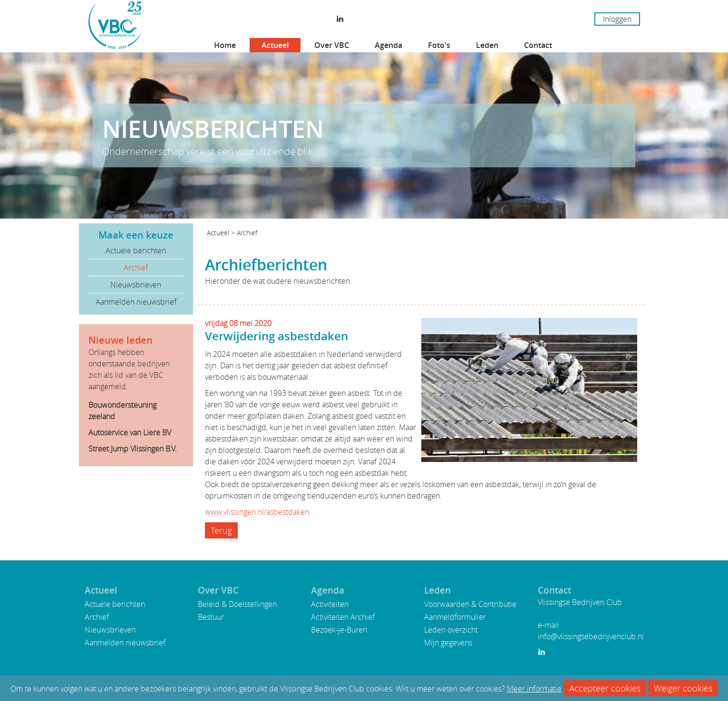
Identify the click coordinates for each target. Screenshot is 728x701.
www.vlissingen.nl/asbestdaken (257, 512)
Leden (487, 45)
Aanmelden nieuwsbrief (136, 302)
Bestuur (211, 617)
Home (225, 45)
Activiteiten (330, 604)
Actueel (275, 45)
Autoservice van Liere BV (130, 432)
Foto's (439, 45)
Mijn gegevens (448, 643)
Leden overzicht (451, 630)
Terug (221, 530)
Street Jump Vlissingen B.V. (133, 449)
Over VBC (332, 45)
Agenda (388, 45)
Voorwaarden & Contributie (470, 604)
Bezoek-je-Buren (339, 630)
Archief (136, 268)
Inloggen (617, 19)
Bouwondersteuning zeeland (122, 411)
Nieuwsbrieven (136, 285)
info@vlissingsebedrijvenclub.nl (591, 636)
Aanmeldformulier (455, 617)
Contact (538, 45)
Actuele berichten (136, 250)
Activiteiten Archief (343, 617)
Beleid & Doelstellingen (237, 604)
